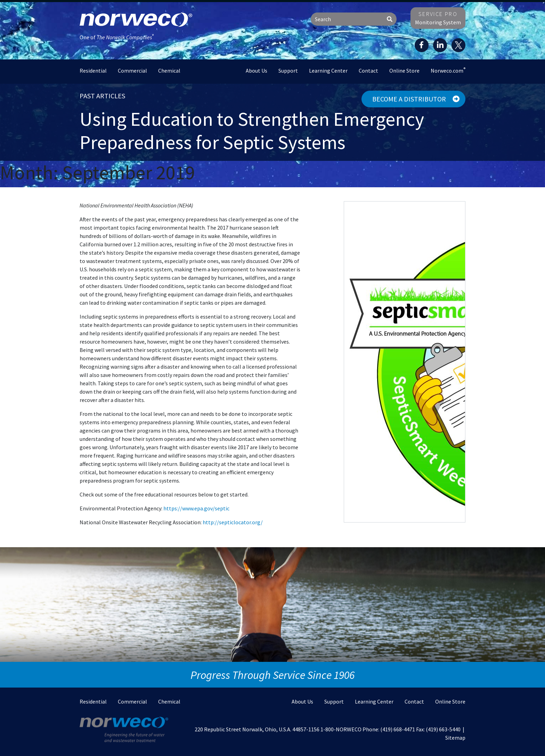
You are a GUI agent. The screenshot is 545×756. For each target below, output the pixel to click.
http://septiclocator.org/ (233, 522)
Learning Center (328, 71)
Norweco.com (448, 70)
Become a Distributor (416, 99)
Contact (368, 71)
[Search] (347, 19)
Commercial (132, 71)
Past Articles (102, 96)
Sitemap (455, 738)
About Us (257, 71)
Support (288, 71)
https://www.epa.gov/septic (196, 508)
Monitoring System (438, 18)
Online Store (404, 71)
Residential (93, 71)
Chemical (169, 71)
